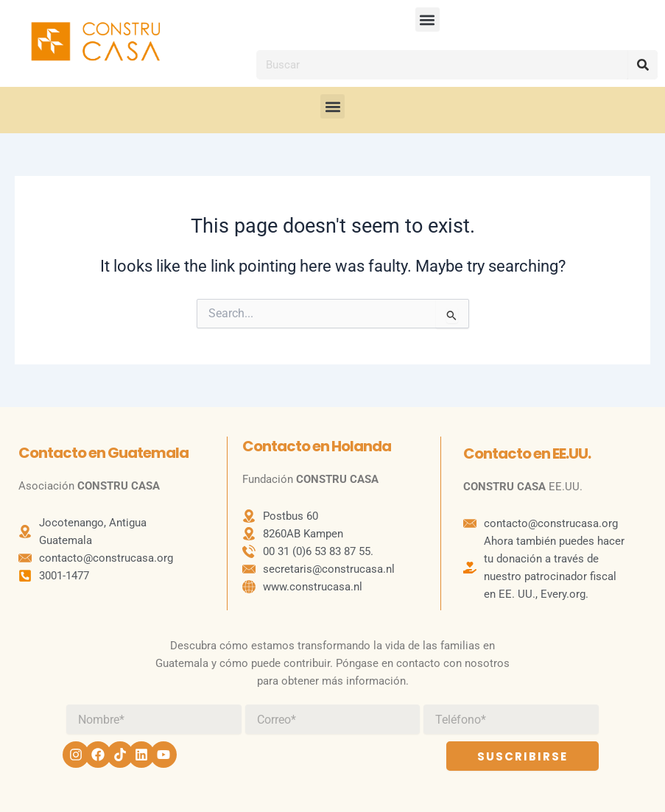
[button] (427, 20)
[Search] (643, 65)
